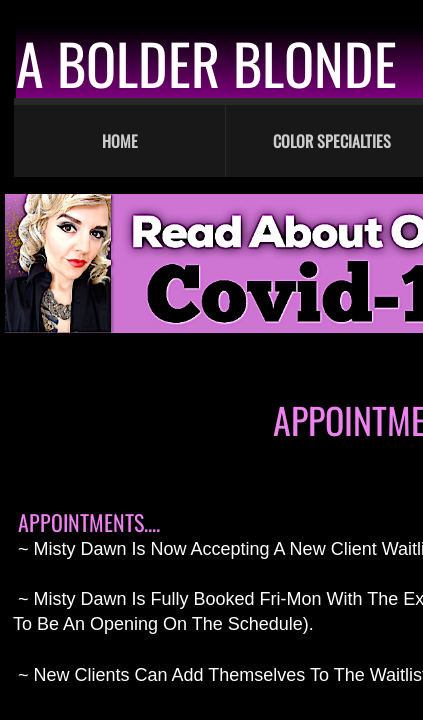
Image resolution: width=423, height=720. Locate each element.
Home (120, 141)
